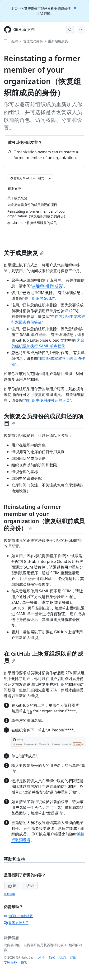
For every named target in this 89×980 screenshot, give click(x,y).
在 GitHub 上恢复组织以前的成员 (44, 657)
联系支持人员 (16, 923)
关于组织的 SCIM (39, 298)
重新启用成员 (58, 41)
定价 (73, 957)
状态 (62, 957)
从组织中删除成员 (47, 286)
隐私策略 (9, 894)
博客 (24, 962)
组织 (15, 41)
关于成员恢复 (24, 253)
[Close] (75, 8)
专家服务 (10, 962)
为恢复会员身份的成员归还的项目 (44, 420)
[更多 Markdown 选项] (50, 178)
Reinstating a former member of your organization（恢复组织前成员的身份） (44, 517)
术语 (42, 957)
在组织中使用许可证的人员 (47, 400)
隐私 (52, 957)
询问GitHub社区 (18, 916)
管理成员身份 (33, 41)
